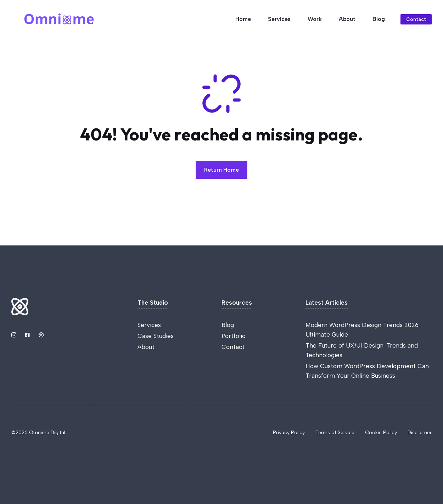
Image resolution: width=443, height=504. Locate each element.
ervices (151, 325)
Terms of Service (335, 433)
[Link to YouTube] (27, 335)
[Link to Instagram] (14, 335)
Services (279, 19)
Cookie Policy (381, 433)
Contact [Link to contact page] (416, 19)
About (347, 19)
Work (315, 19)
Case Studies (156, 336)
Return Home (221, 170)
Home (243, 19)
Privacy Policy (289, 433)
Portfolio (234, 336)
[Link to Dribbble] (41, 335)
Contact (233, 347)
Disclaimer (420, 433)
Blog (379, 19)
